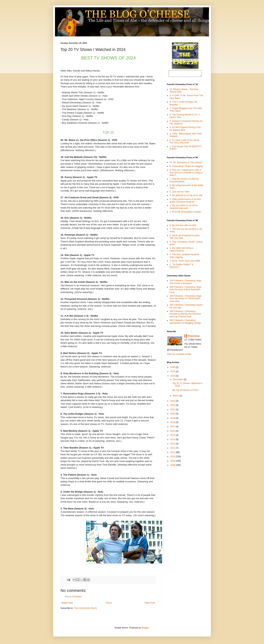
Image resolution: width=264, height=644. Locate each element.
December (178, 381)
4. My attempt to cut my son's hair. (186, 196)
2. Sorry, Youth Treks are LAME (185, 262)
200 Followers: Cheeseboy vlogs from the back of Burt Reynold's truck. (185, 291)
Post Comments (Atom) (85, 608)
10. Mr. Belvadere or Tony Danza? (186, 164)
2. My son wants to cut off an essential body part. (184, 208)
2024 (173, 377)
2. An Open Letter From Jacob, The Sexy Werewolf (185, 142)
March (176, 397)
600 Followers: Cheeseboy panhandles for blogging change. (186, 323)
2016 (173, 432)
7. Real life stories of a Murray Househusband (184, 181)
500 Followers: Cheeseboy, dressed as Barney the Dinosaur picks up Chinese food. (185, 315)
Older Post (150, 603)
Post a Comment (73, 597)
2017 (173, 428)
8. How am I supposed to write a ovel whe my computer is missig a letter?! (186, 174)
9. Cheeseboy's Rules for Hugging (186, 167)
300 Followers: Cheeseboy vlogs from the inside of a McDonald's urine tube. (185, 300)
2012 (173, 449)
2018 (173, 423)
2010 (173, 458)
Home (109, 603)
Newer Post (67, 603)
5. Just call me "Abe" (180, 193)
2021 (173, 411)
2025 (173, 373)
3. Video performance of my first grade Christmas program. (185, 202)
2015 (173, 436)
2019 (173, 419)
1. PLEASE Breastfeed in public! (185, 213)
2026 (173, 368)
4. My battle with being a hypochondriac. (181, 250)
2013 (173, 445)
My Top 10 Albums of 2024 (185, 391)
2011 (173, 453)
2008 (173, 466)
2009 (173, 462)
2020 (173, 415)
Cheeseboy (194, 337)
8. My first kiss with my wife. (183, 226)
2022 (173, 406)
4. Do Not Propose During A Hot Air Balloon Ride (185, 130)
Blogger (145, 628)
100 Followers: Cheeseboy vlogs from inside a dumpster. (185, 283)
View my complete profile (179, 355)
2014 (173, 441)
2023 (173, 402)
